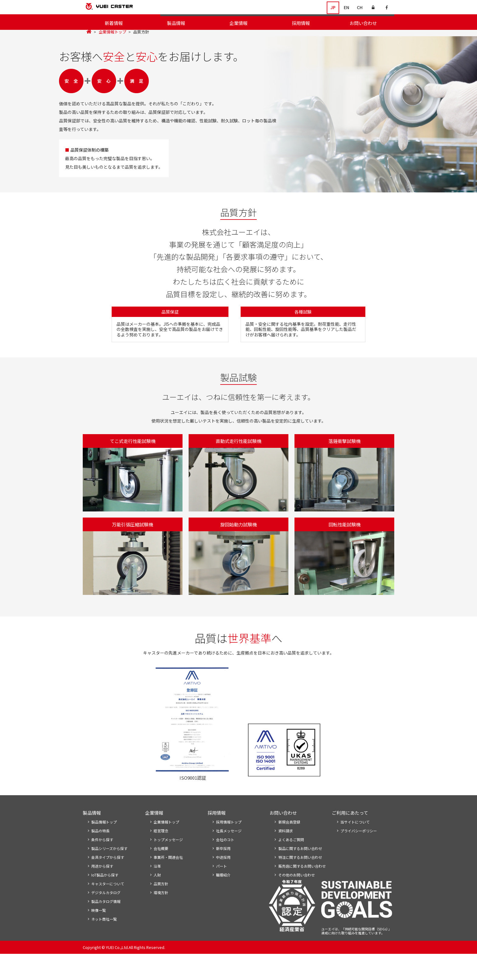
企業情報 (238, 23)
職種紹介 (223, 899)
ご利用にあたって (350, 835)
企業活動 (314, 36)
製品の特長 (100, 854)
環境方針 (361, 36)
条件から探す (102, 863)
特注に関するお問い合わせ (300, 881)
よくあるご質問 (291, 863)
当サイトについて (355, 845)
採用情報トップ (229, 845)
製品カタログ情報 (106, 927)
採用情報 (301, 23)
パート (221, 890)
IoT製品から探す (105, 899)
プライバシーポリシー (359, 854)
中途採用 (223, 881)
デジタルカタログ (106, 918)
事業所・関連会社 (266, 36)
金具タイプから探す (108, 881)
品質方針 (337, 36)
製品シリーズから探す (109, 872)
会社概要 (234, 36)
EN (346, 7)
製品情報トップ (104, 845)
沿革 (294, 36)
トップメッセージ (178, 36)
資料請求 (286, 854)
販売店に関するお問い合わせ (302, 890)
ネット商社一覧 (104, 945)
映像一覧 (99, 936)
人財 (157, 899)
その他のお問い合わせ (297, 899)
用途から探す (102, 890)
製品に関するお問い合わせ (300, 872)
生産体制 (385, 36)
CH (360, 7)
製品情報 (176, 23)
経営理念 (210, 36)
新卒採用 (223, 872)
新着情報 (114, 23)
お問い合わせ (363, 23)
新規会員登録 (289, 845)
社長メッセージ (229, 854)
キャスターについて (108, 909)
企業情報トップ (112, 47)
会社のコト (225, 863)
